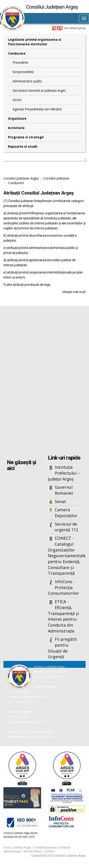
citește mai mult (74, 292)
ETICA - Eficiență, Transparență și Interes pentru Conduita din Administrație (63, 616)
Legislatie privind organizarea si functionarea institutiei (35, 42)
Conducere (17, 53)
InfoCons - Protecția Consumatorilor (63, 587)
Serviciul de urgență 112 (66, 527)
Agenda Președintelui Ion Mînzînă (37, 109)
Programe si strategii (26, 137)
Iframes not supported (44, 381)
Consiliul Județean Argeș (21, 178)
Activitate (16, 128)
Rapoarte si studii (23, 146)
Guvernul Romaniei (64, 490)
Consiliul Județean (56, 178)
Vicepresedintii (23, 72)
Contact (50, 851)
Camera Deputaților (66, 513)
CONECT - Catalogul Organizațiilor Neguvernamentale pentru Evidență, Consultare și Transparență (65, 556)
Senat (60, 501)
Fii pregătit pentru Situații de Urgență (62, 648)
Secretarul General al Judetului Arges (39, 90)
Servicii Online (33, 851)
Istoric (17, 100)
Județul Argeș (23, 847)
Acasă (7, 847)
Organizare (17, 118)
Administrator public (27, 81)
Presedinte (20, 62)
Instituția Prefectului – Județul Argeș (64, 473)
